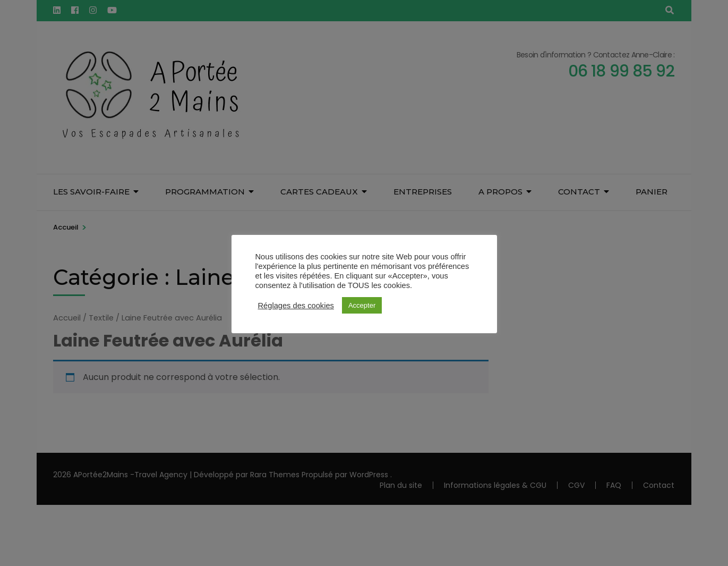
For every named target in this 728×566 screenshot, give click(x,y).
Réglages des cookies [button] (296, 306)
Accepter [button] (362, 305)
